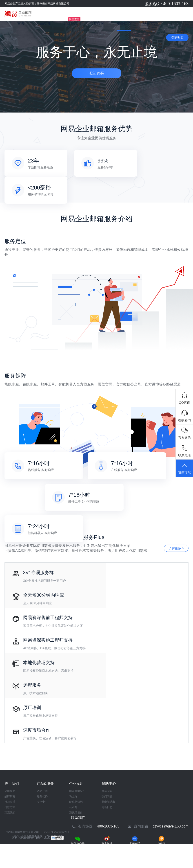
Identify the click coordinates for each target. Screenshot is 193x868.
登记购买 (177, 38)
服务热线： (167, 4)
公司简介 (10, 791)
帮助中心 (109, 783)
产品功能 (44, 23)
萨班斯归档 (76, 802)
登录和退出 (108, 802)
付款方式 (10, 807)
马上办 (73, 796)
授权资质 (10, 802)
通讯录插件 (76, 813)
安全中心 (42, 802)
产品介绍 (42, 791)
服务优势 (124, 23)
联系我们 (10, 813)
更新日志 (107, 807)
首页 (21, 23)
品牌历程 (10, 796)
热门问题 (107, 796)
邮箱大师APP (77, 791)
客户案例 (97, 23)
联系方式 (150, 23)
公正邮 (73, 807)
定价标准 (71, 23)
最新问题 (107, 791)
